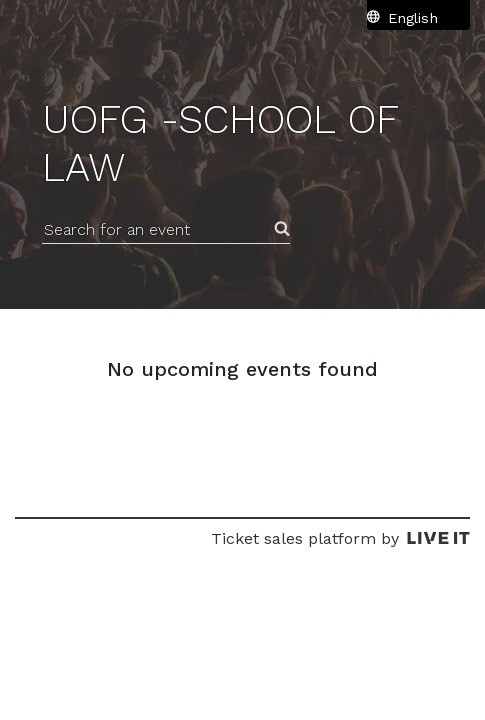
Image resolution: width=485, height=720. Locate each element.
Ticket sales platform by (340, 538)
